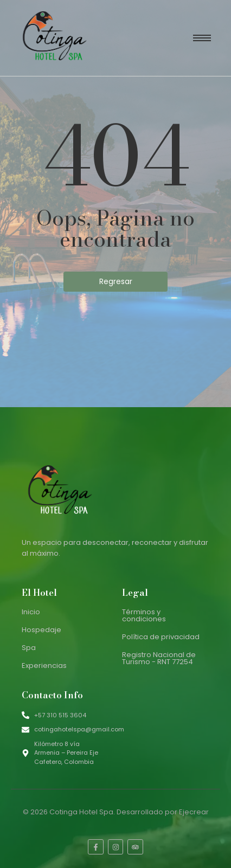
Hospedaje (41, 630)
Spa (29, 648)
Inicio (31, 612)
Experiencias (44, 666)
